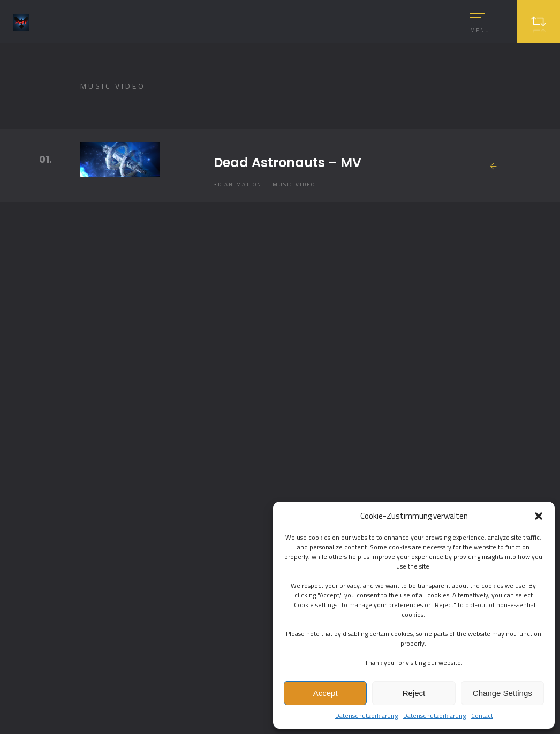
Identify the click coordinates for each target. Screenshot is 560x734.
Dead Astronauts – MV (287, 162)
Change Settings (502, 693)
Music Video (294, 184)
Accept (326, 693)
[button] (539, 516)
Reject (414, 693)
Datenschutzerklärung (366, 716)
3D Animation (238, 184)
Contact (482, 716)
